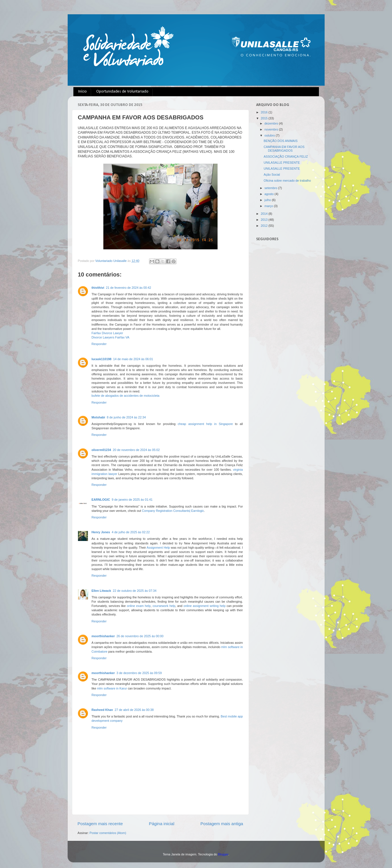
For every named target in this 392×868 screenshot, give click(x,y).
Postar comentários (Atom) (108, 833)
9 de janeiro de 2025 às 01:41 (132, 500)
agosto (269, 194)
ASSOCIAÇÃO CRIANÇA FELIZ (286, 157)
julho (268, 200)
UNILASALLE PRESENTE (282, 163)
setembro (271, 188)
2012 (265, 226)
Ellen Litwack (101, 591)
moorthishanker (103, 636)
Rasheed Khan (102, 710)
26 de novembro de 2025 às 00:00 (140, 636)
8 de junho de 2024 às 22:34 (126, 417)
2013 (265, 220)
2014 (265, 214)
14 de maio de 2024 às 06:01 (133, 359)
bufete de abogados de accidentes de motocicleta (126, 396)
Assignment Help (158, 548)
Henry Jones (101, 532)
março (269, 206)
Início (83, 92)
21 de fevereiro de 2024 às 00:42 (128, 288)
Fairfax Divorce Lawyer (107, 333)
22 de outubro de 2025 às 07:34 (135, 591)
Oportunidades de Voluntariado (122, 92)
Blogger (223, 854)
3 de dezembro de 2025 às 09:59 (139, 673)
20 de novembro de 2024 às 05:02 (136, 450)
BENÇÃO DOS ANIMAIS (281, 141)
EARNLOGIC (101, 500)
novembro (272, 129)
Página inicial (162, 824)
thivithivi (98, 288)
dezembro (272, 123)
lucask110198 (102, 359)
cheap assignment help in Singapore (205, 424)
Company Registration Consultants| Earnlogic (173, 511)
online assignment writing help (205, 606)
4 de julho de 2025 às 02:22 (131, 532)
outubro (270, 135)
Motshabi (98, 417)
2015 (265, 118)
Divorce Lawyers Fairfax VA (110, 337)
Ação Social (272, 175)
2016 (265, 112)
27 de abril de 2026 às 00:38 (134, 710)
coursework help (164, 606)
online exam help (139, 606)
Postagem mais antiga (222, 824)
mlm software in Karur (112, 688)
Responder (99, 344)
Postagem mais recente (100, 824)
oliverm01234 (101, 450)
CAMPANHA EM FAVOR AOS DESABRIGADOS (284, 149)
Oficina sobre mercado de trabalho (287, 181)
